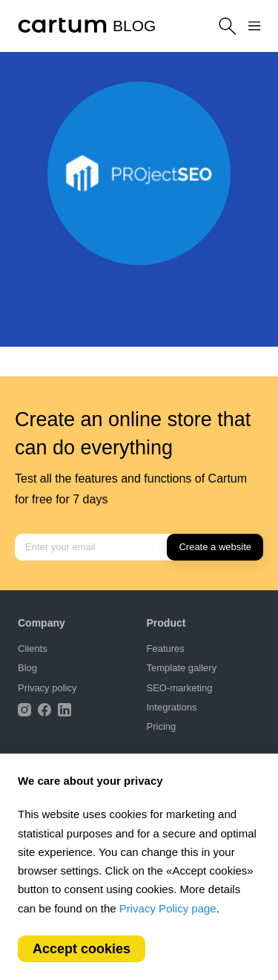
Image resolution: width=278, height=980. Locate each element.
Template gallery (182, 668)
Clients (33, 649)
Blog (27, 668)
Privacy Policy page (168, 908)
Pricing (162, 726)
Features (166, 649)
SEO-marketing (180, 688)
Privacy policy (47, 688)
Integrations (172, 707)
